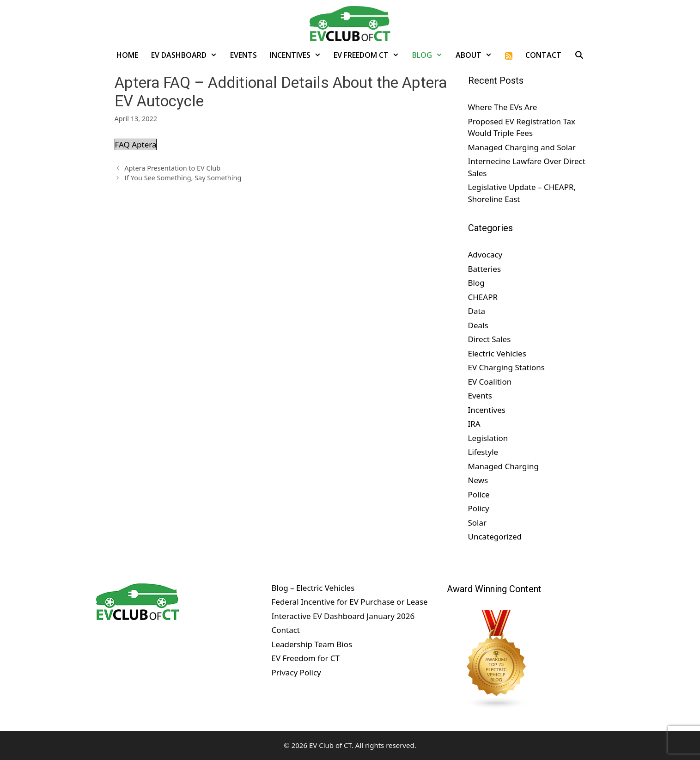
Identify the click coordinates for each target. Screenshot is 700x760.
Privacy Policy (296, 672)
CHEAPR (483, 297)
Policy (479, 508)
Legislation (488, 438)
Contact (543, 55)
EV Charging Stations (506, 367)
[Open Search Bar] (579, 55)
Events (243, 55)
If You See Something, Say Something (183, 178)
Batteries (485, 269)
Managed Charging (503, 466)
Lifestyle (483, 452)
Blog (431, 55)
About (477, 55)
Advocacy (485, 254)
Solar (478, 523)
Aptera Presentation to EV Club (172, 168)
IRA (474, 424)
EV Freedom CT (370, 55)
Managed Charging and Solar (522, 147)
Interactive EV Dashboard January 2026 (343, 616)
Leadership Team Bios (312, 644)
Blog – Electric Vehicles (313, 588)
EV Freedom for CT (305, 658)
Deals (478, 325)
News (478, 480)
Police (479, 494)
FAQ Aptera (136, 144)
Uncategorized (495, 536)
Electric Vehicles (497, 353)
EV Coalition (490, 382)
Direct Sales (490, 339)
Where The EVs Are (503, 107)
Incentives (299, 55)
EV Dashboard (187, 55)
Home (127, 55)
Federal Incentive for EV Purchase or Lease (349, 602)
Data (477, 311)
